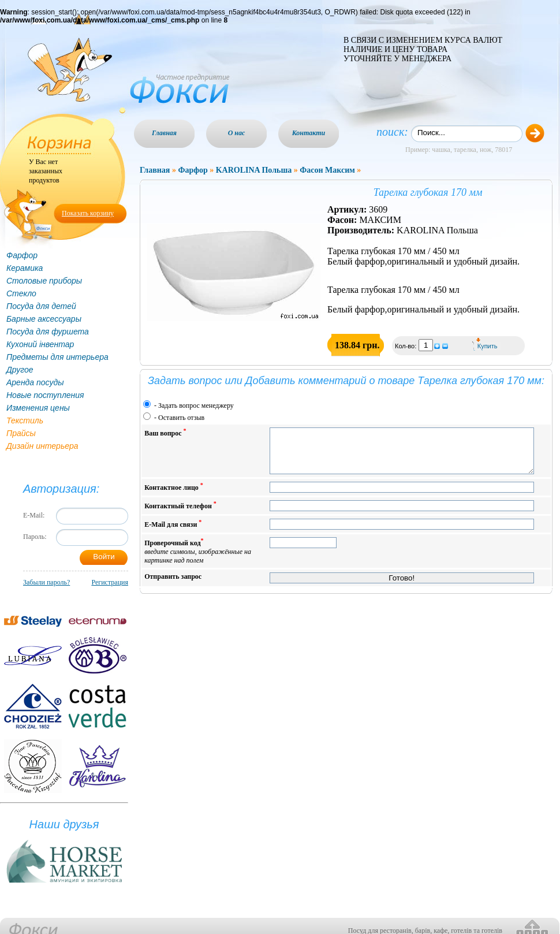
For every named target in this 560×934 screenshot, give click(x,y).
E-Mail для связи (173, 532)
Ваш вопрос (165, 432)
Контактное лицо (174, 495)
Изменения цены (38, 408)
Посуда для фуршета (48, 332)
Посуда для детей (41, 306)
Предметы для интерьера (57, 357)
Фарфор (22, 255)
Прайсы (21, 433)
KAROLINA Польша (254, 170)
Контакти (309, 133)
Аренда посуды (35, 382)
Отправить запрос (173, 585)
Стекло (21, 293)
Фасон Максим (327, 170)
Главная (164, 133)
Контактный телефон (180, 514)
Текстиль (25, 421)
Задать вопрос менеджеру (196, 405)
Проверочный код (198, 559)
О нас (237, 133)
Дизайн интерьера (42, 446)
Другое (20, 370)
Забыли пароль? (46, 582)
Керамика (25, 268)
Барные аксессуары (44, 319)
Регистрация (110, 582)
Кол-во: (406, 346)
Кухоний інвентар (40, 344)
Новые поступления (45, 395)
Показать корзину (88, 213)
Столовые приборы (44, 281)
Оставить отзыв (181, 418)
